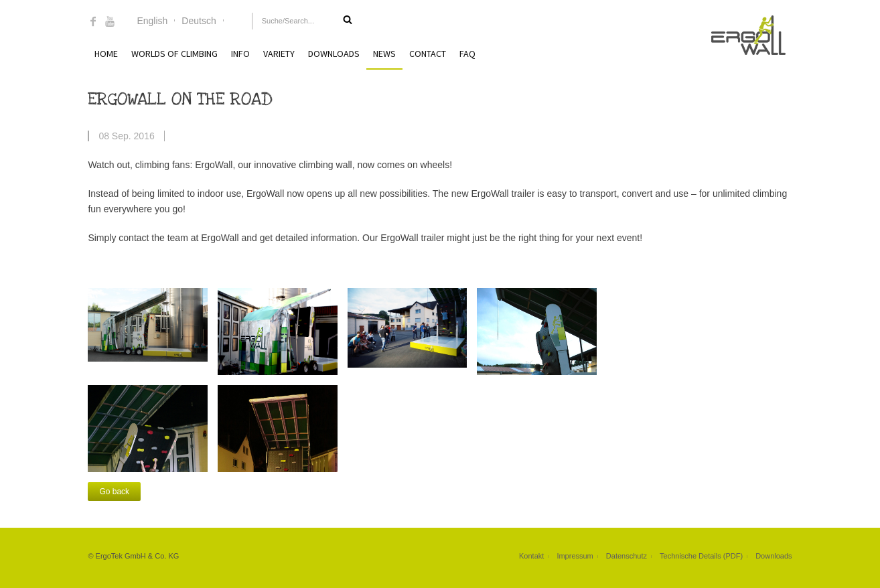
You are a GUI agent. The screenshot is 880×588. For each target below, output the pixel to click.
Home (106, 54)
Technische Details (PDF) (701, 556)
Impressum (575, 556)
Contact (428, 54)
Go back (114, 492)
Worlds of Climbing (174, 54)
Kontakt (531, 556)
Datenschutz (627, 556)
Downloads (334, 54)
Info (240, 54)
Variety (279, 54)
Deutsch (199, 21)
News (384, 54)
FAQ (467, 54)
